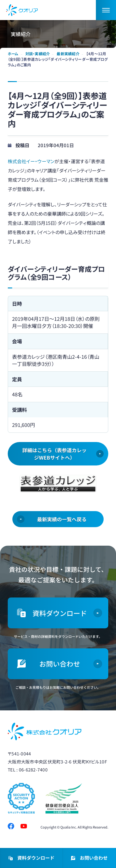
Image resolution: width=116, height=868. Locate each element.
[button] (106, 10)
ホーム (13, 54)
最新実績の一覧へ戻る (62, 519)
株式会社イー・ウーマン (31, 161)
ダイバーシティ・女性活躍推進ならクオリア (22, 10)
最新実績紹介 (68, 54)
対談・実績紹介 (38, 54)
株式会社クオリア (45, 732)
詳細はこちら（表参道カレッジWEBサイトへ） (54, 454)
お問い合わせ (89, 858)
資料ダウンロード (31, 858)
